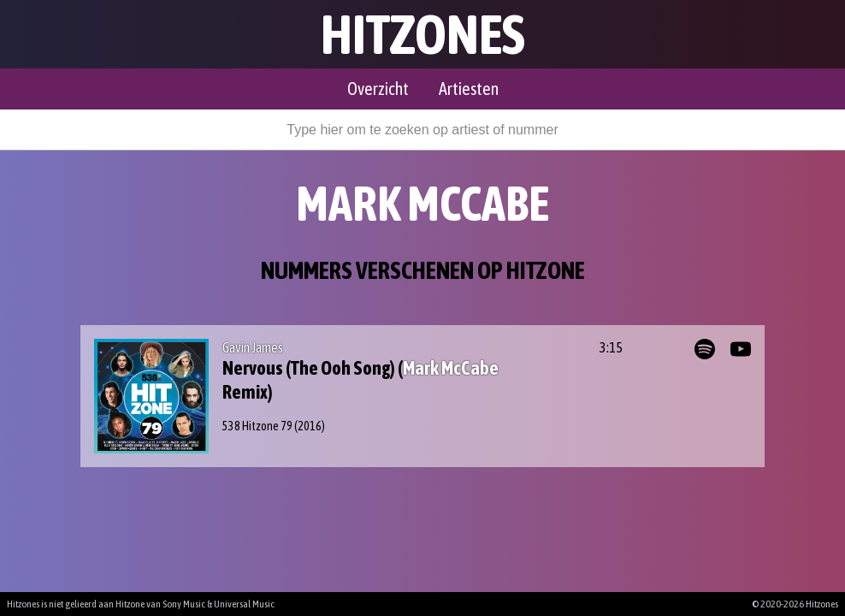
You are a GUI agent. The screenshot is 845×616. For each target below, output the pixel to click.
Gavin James (253, 347)
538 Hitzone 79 (257, 426)
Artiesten (469, 89)
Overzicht (378, 89)
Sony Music (184, 604)
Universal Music (244, 604)
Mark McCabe (451, 368)
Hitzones (423, 34)
